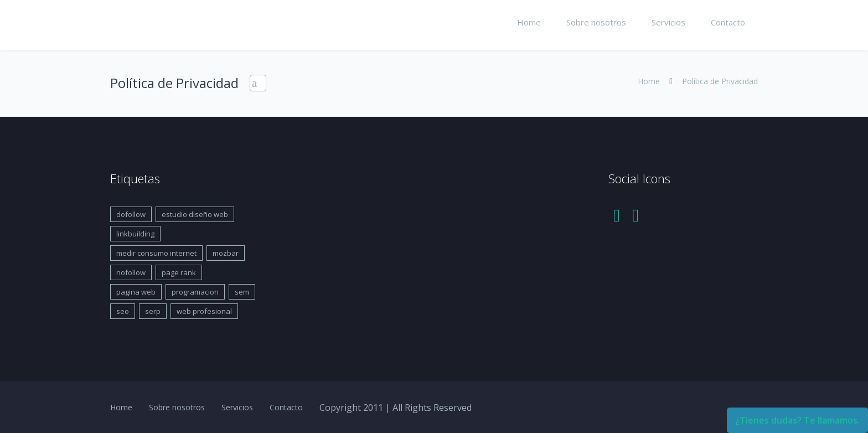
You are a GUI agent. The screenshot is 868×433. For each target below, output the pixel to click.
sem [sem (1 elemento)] (242, 292)
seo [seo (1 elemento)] (123, 311)
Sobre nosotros (596, 22)
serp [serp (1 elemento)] (153, 311)
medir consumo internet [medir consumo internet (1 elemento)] (156, 253)
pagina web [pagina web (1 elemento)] (136, 292)
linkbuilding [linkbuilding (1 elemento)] (135, 234)
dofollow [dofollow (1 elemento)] (131, 214)
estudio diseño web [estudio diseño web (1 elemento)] (195, 214)
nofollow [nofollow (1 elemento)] (131, 272)
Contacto (728, 22)
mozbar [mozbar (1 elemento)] (226, 253)
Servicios (668, 22)
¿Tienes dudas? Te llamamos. (797, 420)
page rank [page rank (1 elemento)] (179, 272)
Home (529, 22)
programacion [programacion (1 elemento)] (195, 292)
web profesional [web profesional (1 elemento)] (204, 311)
